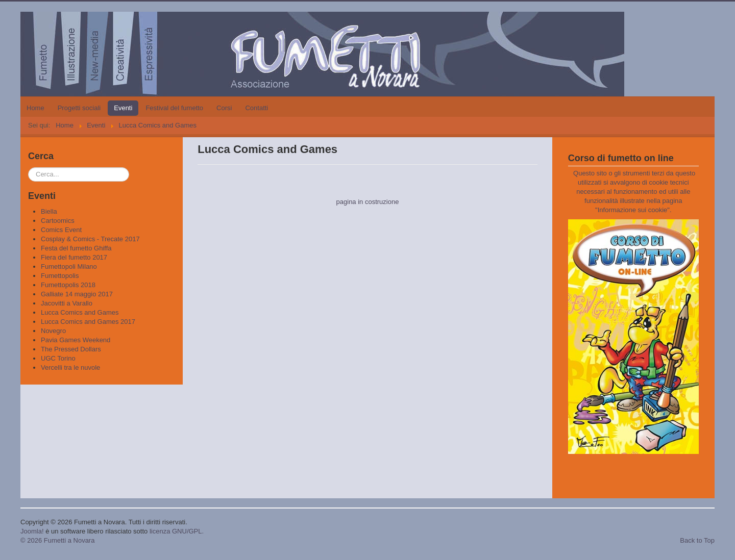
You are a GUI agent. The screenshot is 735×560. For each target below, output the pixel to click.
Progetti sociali (79, 108)
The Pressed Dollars (71, 349)
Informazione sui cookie (633, 210)
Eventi (123, 108)
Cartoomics (58, 221)
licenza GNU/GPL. (177, 531)
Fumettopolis (60, 276)
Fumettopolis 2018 (68, 285)
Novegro (53, 331)
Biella (49, 211)
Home (35, 108)
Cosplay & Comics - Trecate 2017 (90, 239)
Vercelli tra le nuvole (70, 367)
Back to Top (697, 540)
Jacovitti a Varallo (67, 303)
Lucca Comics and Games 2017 (88, 322)
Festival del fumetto (174, 108)
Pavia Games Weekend (76, 340)
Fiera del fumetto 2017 (74, 257)
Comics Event (61, 230)
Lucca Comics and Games (80, 312)
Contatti (256, 108)
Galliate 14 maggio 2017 (77, 294)
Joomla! (32, 531)
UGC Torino (58, 358)
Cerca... (28, 168)
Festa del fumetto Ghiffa (76, 248)
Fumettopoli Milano (69, 266)
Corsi (224, 108)
